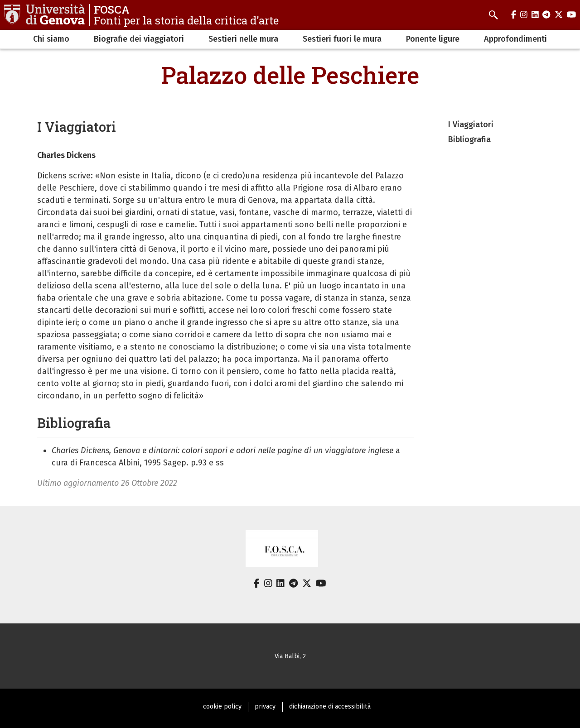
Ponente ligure (433, 39)
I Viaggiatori (471, 125)
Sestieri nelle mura (243, 39)
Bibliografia (469, 139)
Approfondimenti (515, 39)
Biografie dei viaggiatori (139, 39)
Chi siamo (51, 39)
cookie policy (222, 706)
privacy (265, 706)
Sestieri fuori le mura (342, 39)
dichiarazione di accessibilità (330, 706)
